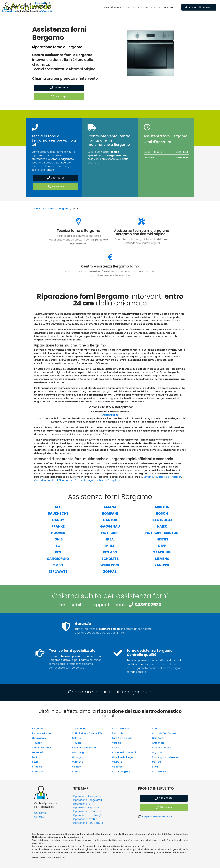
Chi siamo (144, 7)
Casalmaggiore (121, 772)
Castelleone (159, 772)
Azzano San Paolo (42, 748)
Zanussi (162, 565)
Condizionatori (43, 480)
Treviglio (37, 743)
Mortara (157, 762)
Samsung (162, 552)
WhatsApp (59, 97)
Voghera (117, 762)
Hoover (58, 533)
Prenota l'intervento (199, 7)
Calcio (116, 748)
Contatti (156, 7)
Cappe (79, 480)
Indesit (162, 539)
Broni (155, 767)
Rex (58, 552)
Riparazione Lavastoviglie (88, 815)
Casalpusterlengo (122, 757)
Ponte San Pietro (41, 733)
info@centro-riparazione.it (157, 817)
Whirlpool (110, 565)
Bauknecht (58, 514)
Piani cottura (66, 480)
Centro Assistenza (45, 209)
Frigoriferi (176, 477)
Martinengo (79, 753)
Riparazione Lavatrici (85, 819)
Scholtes (110, 559)
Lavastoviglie (162, 477)
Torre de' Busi (80, 729)
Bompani (110, 514)
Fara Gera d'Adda (122, 738)
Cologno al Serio (162, 748)
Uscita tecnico (171, 7)
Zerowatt (58, 572)
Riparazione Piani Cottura (88, 823)
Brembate (118, 733)
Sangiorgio (58, 559)
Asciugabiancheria (94, 480)
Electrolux (162, 520)
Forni (55, 480)
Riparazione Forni (83, 804)
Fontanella (38, 753)
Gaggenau (110, 526)
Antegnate (158, 743)
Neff (162, 546)
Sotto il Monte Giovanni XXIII (88, 733)
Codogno (78, 757)
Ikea (110, 539)
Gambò (76, 767)
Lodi (34, 757)
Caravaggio (39, 738)
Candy (58, 520)
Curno (156, 729)
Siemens (162, 559)
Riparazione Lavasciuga (87, 812)
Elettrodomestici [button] (114, 7)
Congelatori (114, 480)
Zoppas (110, 572)
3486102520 (59, 88)
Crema (76, 772)
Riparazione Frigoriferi (86, 808)
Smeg (58, 565)
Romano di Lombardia (125, 753)
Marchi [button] (130, 7)
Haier (162, 526)
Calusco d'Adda (121, 729)
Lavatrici (149, 477)
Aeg (58, 507)
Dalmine (77, 738)
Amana (110, 507)
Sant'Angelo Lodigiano (165, 757)
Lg (58, 546)
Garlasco (117, 767)
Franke (58, 526)
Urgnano (157, 753)
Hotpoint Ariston (162, 533)
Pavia (35, 762)
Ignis (58, 539)
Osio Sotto (158, 738)
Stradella (37, 767)
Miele (110, 546)
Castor (110, 520)
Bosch (162, 514)
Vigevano (78, 762)
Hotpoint (110, 533)
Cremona (38, 772)
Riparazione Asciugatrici (87, 796)
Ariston (162, 507)
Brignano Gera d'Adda (85, 748)
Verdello (117, 743)
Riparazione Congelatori (87, 800)
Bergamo (64, 209)
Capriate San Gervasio (165, 733)
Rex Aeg (110, 552)
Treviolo (77, 743)
